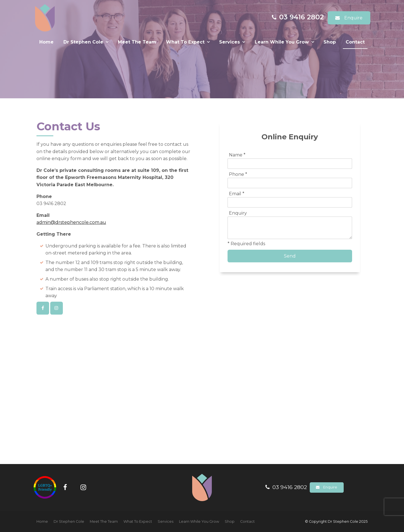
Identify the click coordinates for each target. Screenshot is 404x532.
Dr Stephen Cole (83, 42)
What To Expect (185, 42)
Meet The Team (137, 42)
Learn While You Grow (282, 42)
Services (229, 42)
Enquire (353, 18)
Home (46, 42)
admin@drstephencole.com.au (71, 222)
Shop (330, 42)
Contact (355, 42)
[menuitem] (42, 522)
